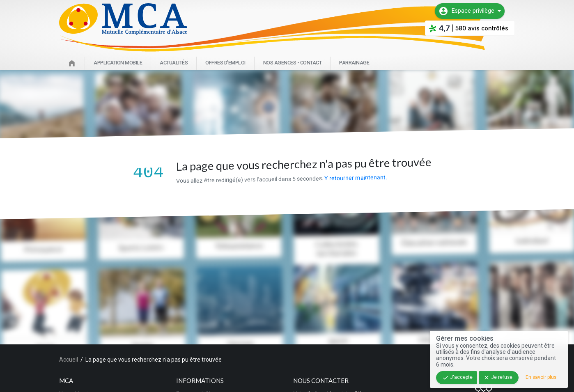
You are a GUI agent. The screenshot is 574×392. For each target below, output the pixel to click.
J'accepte (457, 378)
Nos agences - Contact (293, 63)
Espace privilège (466, 11)
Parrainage (354, 63)
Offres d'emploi (225, 63)
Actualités (174, 63)
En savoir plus (541, 377)
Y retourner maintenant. (356, 178)
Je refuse (498, 378)
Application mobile (118, 63)
